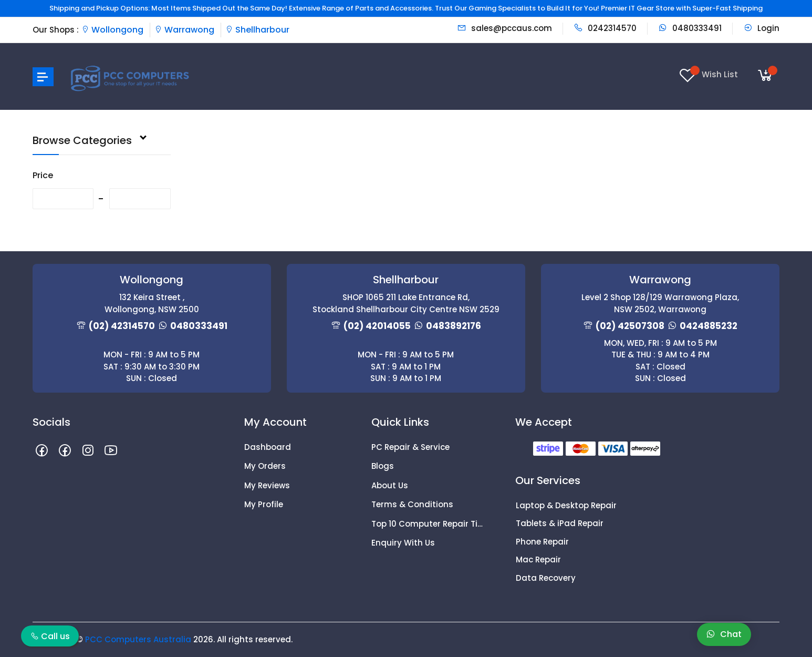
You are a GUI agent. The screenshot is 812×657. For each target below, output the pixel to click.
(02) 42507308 (630, 326)
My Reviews (267, 485)
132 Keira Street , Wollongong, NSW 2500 (152, 303)
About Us (390, 485)
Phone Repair (542, 542)
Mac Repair (538, 560)
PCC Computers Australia (138, 639)
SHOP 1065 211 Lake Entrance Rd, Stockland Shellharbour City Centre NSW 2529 (406, 303)
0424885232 (709, 326)
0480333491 (690, 28)
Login (761, 28)
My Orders (265, 466)
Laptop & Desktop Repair (566, 505)
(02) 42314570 (122, 326)
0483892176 (454, 326)
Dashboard (268, 447)
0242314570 (605, 28)
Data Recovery (546, 578)
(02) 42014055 (377, 326)
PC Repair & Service (410, 447)
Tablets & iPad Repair (560, 523)
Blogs (383, 466)
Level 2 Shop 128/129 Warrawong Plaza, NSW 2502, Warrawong (660, 303)
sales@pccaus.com (504, 28)
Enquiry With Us (403, 543)
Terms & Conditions (412, 504)
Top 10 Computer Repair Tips (427, 524)
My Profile (264, 504)
